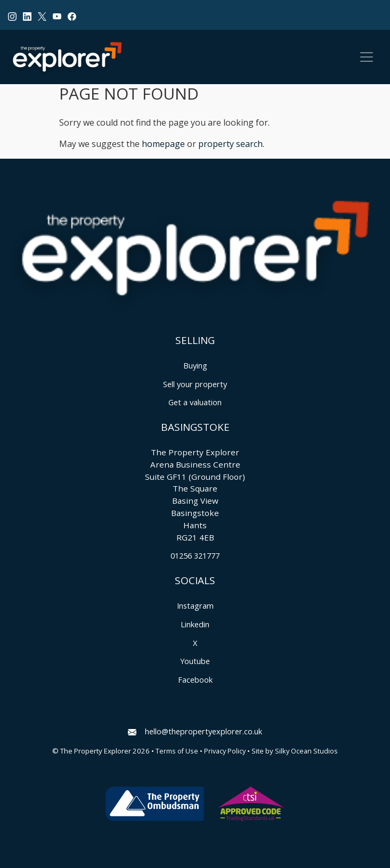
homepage (163, 144)
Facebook (195, 680)
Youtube (195, 661)
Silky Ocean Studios (306, 751)
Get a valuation (195, 402)
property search (230, 144)
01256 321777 (195, 556)
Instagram (195, 606)
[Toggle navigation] (367, 57)
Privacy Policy (225, 751)
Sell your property (195, 384)
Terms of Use (177, 751)
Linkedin (195, 624)
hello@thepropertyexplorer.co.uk (195, 731)
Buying (195, 366)
